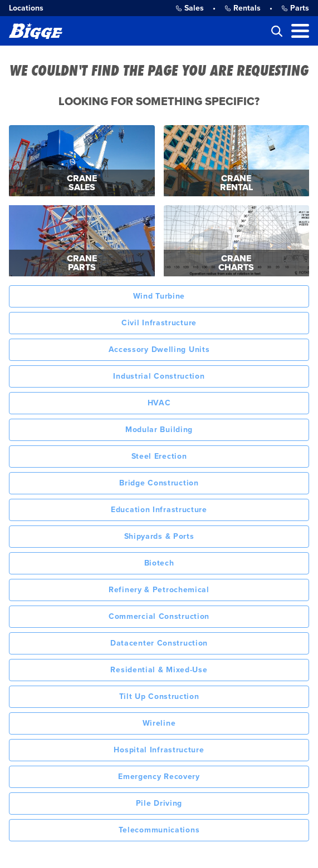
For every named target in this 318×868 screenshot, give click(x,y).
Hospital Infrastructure (159, 750)
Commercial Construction (159, 616)
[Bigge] (36, 31)
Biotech (159, 563)
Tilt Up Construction (159, 696)
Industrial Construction (159, 376)
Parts (295, 8)
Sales (190, 8)
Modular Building (159, 430)
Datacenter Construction (159, 643)
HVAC (159, 403)
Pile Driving (159, 803)
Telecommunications (159, 830)
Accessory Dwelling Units (159, 349)
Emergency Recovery (159, 777)
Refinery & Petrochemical (159, 590)
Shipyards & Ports (159, 536)
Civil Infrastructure (159, 323)
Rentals (243, 8)
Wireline (159, 723)
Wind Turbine (159, 296)
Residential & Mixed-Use (159, 670)
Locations (26, 8)
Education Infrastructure (159, 510)
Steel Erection (159, 456)
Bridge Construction (159, 483)
